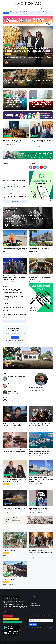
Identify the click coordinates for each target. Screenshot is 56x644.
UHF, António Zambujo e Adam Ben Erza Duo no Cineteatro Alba (40, 421)
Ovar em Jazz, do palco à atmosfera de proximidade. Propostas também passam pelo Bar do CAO (28, 215)
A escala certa (12, 388)
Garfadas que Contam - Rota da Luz (17, 193)
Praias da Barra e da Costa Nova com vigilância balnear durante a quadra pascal (15, 246)
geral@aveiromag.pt (8, 608)
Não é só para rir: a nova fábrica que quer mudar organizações (14, 477)
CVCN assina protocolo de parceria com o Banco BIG (14, 299)
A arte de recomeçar (36, 384)
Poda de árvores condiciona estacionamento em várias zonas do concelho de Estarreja (15, 312)
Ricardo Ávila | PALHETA (14, 189)
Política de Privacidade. (16, 339)
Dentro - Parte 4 (9, 576)
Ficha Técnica (33, 600)
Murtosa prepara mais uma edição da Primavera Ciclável (45, 135)
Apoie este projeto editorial (11, 616)
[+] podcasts (15, 198)
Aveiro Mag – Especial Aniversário (12, 619)
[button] (50, 8)
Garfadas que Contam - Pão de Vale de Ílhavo (17, 184)
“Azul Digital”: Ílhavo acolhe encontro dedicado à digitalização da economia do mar (41, 476)
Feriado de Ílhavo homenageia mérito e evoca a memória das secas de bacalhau (41, 246)
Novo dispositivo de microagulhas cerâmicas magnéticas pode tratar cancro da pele (28, 136)
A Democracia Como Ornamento (17, 394)
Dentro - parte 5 (9, 547)
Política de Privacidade (35, 602)
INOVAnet (6, 641)
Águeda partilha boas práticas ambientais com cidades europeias (11, 135)
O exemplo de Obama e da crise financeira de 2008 (17, 374)
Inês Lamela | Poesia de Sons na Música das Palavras (14, 178)
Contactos (32, 605)
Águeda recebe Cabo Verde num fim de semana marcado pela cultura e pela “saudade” (13, 306)
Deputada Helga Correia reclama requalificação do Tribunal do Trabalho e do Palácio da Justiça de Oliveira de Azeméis (14, 287)
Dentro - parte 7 (11, 357)
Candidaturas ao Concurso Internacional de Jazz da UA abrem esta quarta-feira (14, 274)
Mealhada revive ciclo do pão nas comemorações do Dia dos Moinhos (14, 447)
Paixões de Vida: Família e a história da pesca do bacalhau (16, 381)
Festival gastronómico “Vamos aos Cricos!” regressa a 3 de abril (14, 506)
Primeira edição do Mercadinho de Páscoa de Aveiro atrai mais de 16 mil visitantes (31, 12)
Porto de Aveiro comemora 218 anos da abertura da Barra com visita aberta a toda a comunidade (41, 448)
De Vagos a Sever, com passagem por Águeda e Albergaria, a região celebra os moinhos (27, 82)
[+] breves (15, 318)
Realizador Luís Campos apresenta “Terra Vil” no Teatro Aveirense (14, 421)
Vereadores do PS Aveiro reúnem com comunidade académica (13, 294)
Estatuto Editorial (34, 598)
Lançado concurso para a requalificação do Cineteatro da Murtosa (39, 274)
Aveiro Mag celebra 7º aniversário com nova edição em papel (41, 549)
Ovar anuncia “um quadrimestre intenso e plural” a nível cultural (39, 506)
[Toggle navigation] (43, 8)
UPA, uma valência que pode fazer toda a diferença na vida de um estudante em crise (27, 48)
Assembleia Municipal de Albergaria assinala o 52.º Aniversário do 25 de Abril (41, 102)
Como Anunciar (8, 613)
